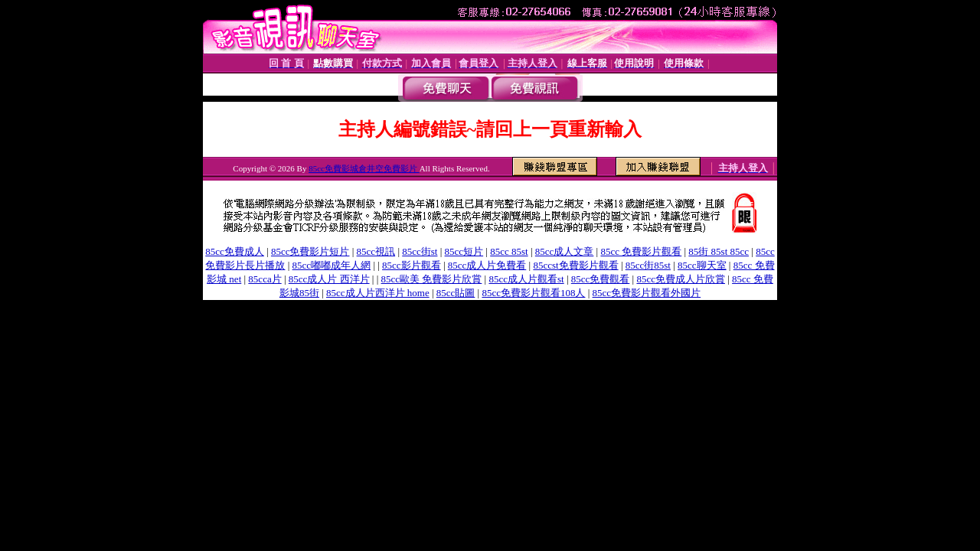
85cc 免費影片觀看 (641, 251)
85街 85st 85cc (719, 251)
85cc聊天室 (702, 265)
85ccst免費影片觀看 (575, 265)
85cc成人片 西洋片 (329, 279)
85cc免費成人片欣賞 (681, 279)
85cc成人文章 (565, 251)
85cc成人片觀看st (526, 279)
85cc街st (420, 251)
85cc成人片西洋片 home (378, 293)
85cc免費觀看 (601, 279)
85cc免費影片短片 (310, 251)
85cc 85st (509, 251)
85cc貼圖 (456, 293)
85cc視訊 (376, 251)
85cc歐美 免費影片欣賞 (432, 279)
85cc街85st (648, 265)
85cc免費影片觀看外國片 (647, 293)
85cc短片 (464, 251)
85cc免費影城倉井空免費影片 (364, 168)
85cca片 (265, 279)
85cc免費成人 (235, 251)
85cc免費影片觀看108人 (533, 293)
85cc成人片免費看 (487, 265)
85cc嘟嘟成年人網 (332, 265)
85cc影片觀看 (412, 265)
